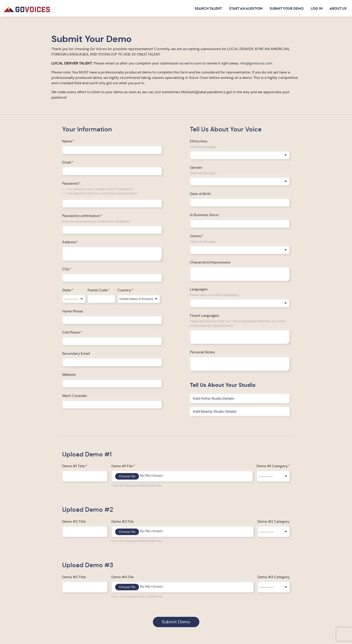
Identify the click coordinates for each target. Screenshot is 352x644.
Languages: (199, 289)
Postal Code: (98, 290)
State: (67, 290)
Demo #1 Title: (74, 466)
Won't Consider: (75, 396)
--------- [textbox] (71, 299)
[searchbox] (193, 155)
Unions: (196, 236)
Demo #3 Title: (74, 577)
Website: (69, 375)
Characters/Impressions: (210, 262)
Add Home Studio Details (213, 398)
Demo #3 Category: (274, 577)
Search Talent (208, 8)
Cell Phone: (71, 332)
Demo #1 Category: (272, 466)
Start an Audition (246, 8)
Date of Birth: (201, 194)
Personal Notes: (203, 352)
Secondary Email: (76, 353)
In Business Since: (204, 215)
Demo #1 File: (122, 466)
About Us (338, 8)
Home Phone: (73, 311)
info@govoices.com (256, 63)
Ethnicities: (199, 141)
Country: (124, 290)
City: (66, 269)
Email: (67, 162)
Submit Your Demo (287, 8)
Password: (70, 183)
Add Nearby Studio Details (215, 411)
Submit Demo (176, 622)
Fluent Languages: (205, 315)
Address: (69, 242)
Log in (317, 8)
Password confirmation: (81, 216)
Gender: (196, 167)
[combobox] (74, 299)
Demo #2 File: (123, 521)
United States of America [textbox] (136, 299)
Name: (67, 141)
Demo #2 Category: (274, 521)
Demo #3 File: (123, 577)
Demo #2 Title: (74, 521)
